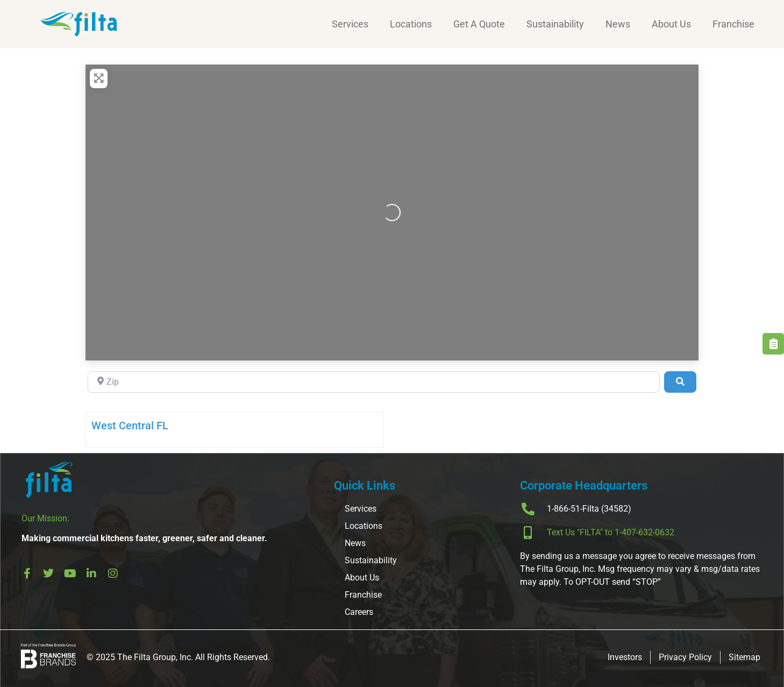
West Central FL (130, 426)
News (618, 24)
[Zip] (374, 382)
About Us (671, 24)
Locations (411, 24)
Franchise (733, 24)
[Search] (680, 382)
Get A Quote (479, 24)
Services (350, 24)
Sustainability (555, 24)
